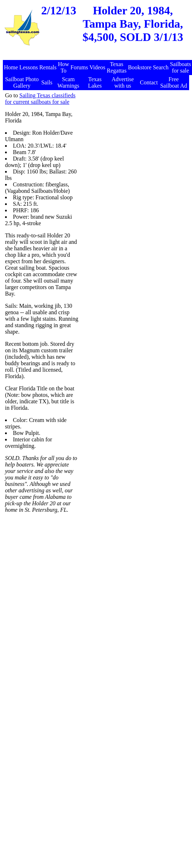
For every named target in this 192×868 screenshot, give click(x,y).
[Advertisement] (111, 168)
